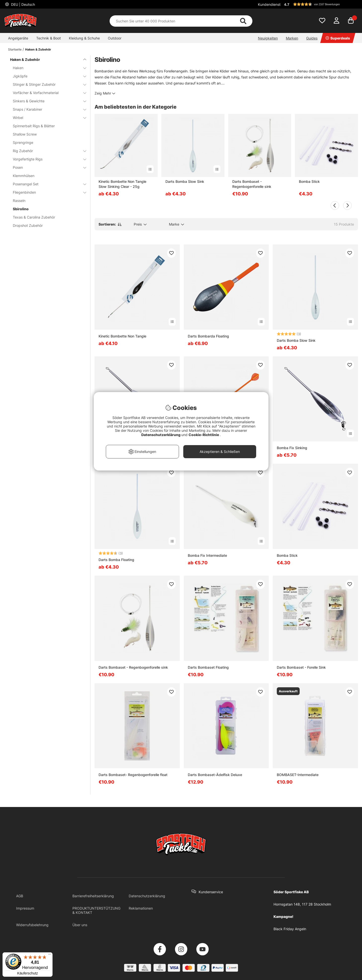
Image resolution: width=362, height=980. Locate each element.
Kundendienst (269, 4)
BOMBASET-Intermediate (298, 775)
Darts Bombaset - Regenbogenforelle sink (252, 184)
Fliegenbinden (47, 192)
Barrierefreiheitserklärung (93, 896)
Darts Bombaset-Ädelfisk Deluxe (215, 775)
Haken (47, 68)
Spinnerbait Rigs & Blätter (34, 126)
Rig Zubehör (47, 151)
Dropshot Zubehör (28, 225)
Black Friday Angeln (290, 929)
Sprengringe (23, 142)
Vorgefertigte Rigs (47, 159)
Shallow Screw (25, 134)
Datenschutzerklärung (147, 896)
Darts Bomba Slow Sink (185, 181)
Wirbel (47, 118)
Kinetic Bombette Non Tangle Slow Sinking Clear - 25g (122, 184)
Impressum (25, 908)
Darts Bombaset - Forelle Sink (301, 667)
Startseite (15, 49)
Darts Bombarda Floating (208, 336)
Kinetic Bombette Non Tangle (122, 336)
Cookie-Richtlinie (204, 435)
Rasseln (19, 201)
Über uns (80, 925)
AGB (20, 896)
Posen (47, 167)
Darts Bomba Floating (116, 560)
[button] (320, 4)
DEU (22, 4)
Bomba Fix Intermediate (207, 555)
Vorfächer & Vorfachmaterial (47, 93)
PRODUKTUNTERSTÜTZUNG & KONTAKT (96, 910)
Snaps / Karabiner (47, 109)
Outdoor (115, 38)
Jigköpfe (47, 76)
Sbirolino (21, 209)
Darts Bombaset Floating (208, 667)
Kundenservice (211, 892)
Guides (312, 38)
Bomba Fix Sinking (292, 448)
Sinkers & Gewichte (47, 101)
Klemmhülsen (24, 176)
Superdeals (338, 38)
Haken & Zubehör (38, 49)
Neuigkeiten (268, 38)
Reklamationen (141, 908)
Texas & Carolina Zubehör (34, 217)
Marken (292, 38)
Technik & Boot (49, 38)
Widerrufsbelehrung (32, 925)
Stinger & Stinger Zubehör (47, 84)
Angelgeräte (18, 38)
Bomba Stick (309, 181)
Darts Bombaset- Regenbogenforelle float (133, 775)
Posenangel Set (47, 184)
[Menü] (50, 955)
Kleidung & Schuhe (84, 38)
